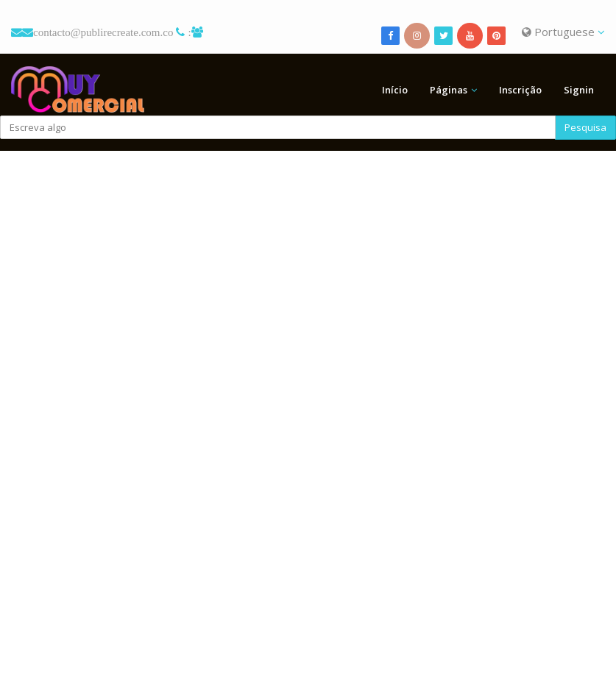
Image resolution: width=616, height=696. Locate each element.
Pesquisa (585, 127)
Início (395, 90)
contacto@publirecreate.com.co (103, 32)
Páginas (449, 90)
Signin (579, 90)
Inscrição (520, 90)
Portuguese (563, 32)
